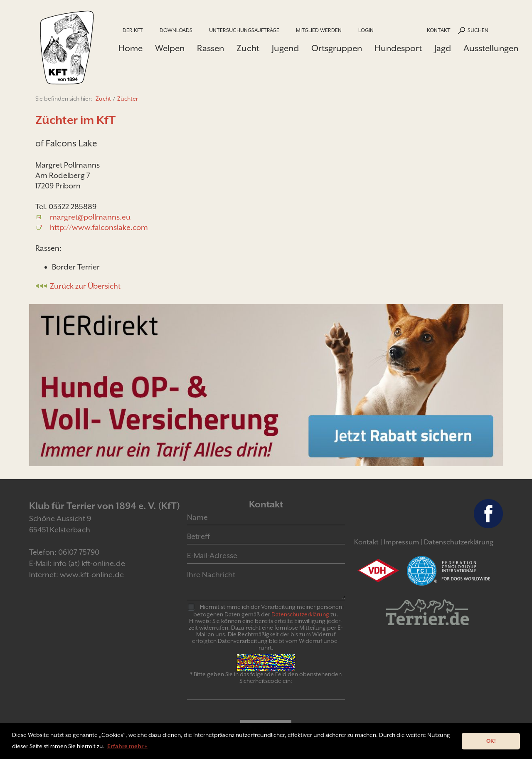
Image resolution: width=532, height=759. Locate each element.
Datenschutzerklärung (459, 542)
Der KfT (133, 30)
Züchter (128, 99)
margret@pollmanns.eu (90, 217)
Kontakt (439, 30)
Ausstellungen (491, 48)
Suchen (478, 30)
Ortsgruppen (337, 48)
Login (366, 30)
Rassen (211, 48)
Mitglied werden (319, 30)
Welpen (170, 48)
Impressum (401, 542)
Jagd (443, 48)
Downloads (176, 30)
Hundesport (398, 48)
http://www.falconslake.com (99, 227)
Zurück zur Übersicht (85, 286)
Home (131, 48)
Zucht (248, 48)
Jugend (285, 48)
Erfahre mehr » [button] (127, 746)
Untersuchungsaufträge (244, 30)
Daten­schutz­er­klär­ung (300, 614)
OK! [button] (491, 741)
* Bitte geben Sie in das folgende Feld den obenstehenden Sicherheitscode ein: (266, 677)
